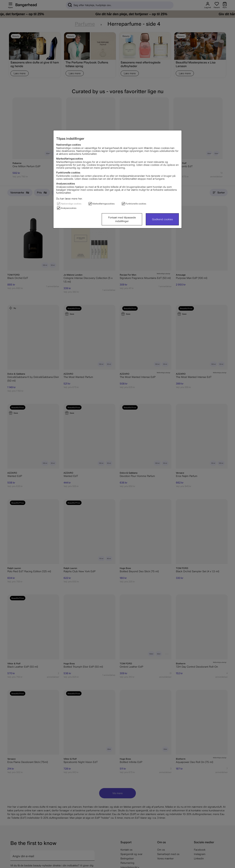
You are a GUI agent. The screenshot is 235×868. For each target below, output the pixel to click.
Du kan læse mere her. (69, 199)
